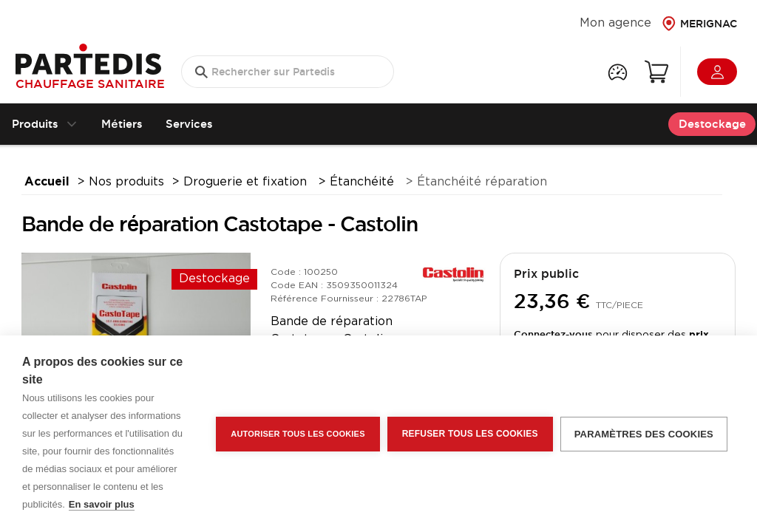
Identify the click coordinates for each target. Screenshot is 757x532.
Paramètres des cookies (644, 434)
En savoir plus (102, 504)
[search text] (288, 72)
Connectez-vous (553, 334)
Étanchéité (364, 182)
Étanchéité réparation (482, 182)
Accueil (47, 182)
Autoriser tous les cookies (298, 434)
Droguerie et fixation (247, 182)
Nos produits (126, 182)
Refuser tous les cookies (470, 434)
